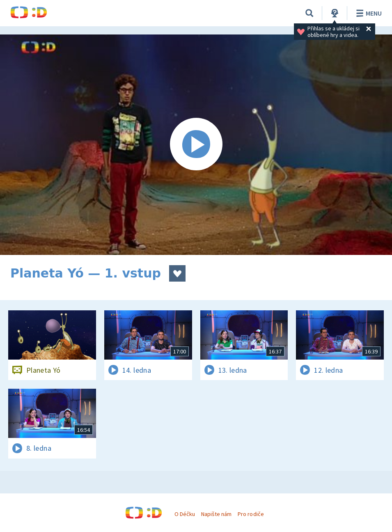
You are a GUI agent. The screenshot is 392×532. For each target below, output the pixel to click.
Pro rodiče (251, 514)
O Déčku (185, 514)
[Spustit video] (196, 145)
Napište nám (216, 514)
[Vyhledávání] (309, 13)
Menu (368, 13)
